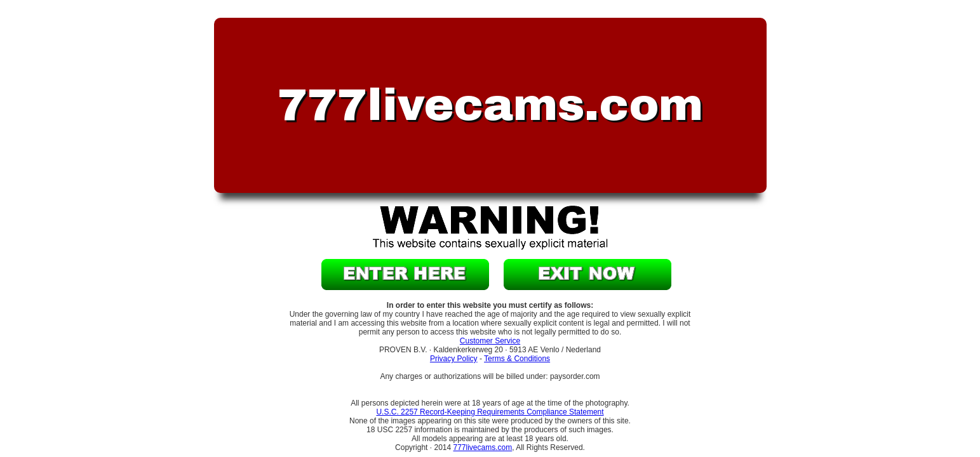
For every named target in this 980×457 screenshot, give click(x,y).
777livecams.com (482, 447)
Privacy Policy (454, 359)
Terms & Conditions (517, 359)
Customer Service (490, 341)
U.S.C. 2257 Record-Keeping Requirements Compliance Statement (490, 412)
